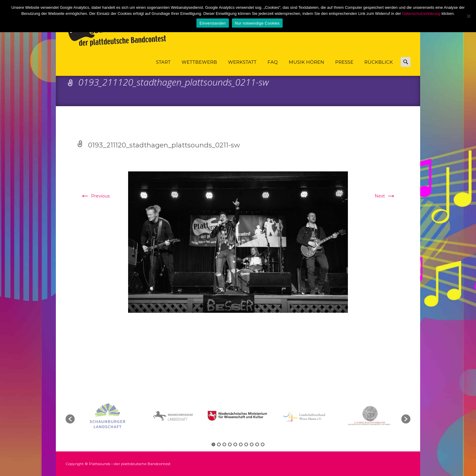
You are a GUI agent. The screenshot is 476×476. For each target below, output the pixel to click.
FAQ (273, 68)
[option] (239, 416)
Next (385, 196)
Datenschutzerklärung (421, 14)
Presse (344, 68)
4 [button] (230, 444)
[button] (70, 419)
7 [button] (246, 444)
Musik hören (306, 68)
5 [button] (235, 444)
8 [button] (252, 444)
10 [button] (263, 444)
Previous (95, 196)
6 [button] (241, 444)
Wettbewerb (199, 68)
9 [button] (257, 444)
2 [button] (219, 444)
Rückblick (379, 68)
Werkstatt (242, 68)
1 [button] (213, 444)
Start (163, 68)
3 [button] (224, 444)
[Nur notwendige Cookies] (468, 16)
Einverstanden (212, 23)
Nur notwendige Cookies (257, 23)
